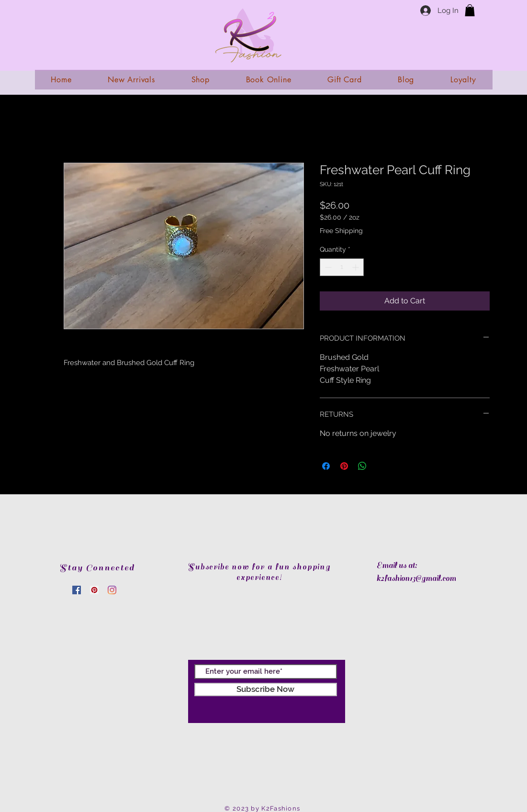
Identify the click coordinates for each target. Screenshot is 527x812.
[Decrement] (327, 267)
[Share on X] (381, 466)
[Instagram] (112, 590)
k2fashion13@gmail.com (416, 578)
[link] (470, 10)
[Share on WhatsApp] (362, 466)
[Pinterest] (94, 590)
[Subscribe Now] (266, 690)
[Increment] (356, 267)
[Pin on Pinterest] (344, 466)
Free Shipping (341, 231)
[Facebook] (77, 590)
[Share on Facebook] (326, 466)
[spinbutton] (342, 267)
